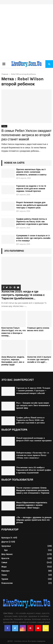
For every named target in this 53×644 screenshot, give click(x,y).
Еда (6, 550)
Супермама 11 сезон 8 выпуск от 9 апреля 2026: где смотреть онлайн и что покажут (33, 238)
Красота (5, 558)
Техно (4, 575)
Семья (4, 126)
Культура (6, 538)
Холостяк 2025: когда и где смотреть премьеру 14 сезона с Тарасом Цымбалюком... (23, 295)
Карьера (5, 571)
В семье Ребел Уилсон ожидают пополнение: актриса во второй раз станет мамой (26, 135)
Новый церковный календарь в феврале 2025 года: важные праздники (34, 439)
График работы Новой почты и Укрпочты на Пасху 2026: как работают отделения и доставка (32, 222)
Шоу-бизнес (7, 554)
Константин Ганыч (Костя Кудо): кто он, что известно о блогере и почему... (14, 332)
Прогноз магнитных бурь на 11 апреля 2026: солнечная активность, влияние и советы (31, 172)
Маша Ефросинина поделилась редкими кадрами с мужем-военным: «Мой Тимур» (32, 505)
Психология (7, 583)
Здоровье (6, 546)
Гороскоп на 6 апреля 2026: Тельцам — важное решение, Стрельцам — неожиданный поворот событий (33, 391)
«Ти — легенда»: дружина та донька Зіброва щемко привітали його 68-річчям (34, 520)
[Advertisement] (26, 32)
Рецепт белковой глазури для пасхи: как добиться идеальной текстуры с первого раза (32, 205)
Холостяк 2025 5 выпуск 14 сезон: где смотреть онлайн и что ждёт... (39, 360)
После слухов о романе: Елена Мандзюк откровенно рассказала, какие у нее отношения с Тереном (33, 490)
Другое (5, 542)
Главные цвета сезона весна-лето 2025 (38, 329)
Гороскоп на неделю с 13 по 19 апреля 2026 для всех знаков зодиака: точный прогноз (31, 189)
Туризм (5, 579)
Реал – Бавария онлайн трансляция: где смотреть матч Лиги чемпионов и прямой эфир (33, 405)
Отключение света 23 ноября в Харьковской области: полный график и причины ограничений (34, 470)
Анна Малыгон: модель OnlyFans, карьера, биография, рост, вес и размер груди (13, 361)
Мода (4, 567)
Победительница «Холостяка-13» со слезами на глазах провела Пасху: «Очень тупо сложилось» (33, 455)
